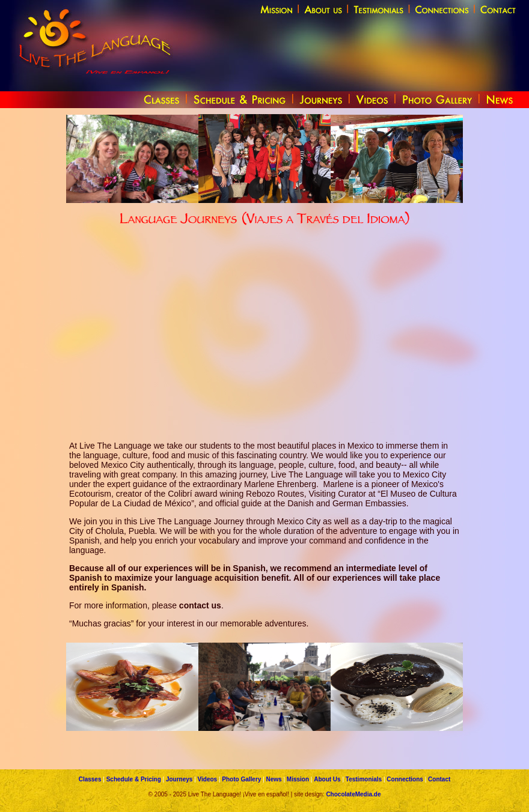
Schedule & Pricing (134, 779)
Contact (439, 779)
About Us (327, 779)
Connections (405, 779)
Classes (90, 779)
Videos (208, 779)
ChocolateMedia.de (353, 794)
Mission (298, 779)
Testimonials (364, 779)
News (274, 779)
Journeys (179, 779)
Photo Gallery (241, 779)
